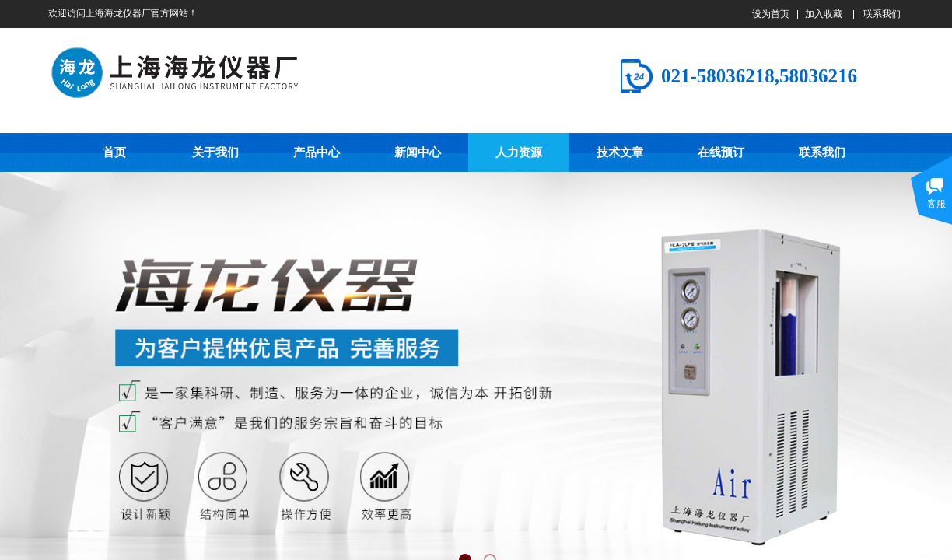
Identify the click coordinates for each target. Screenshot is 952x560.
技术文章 (620, 152)
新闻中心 (418, 152)
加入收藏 (824, 14)
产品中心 (317, 152)
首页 (114, 152)
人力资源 (519, 152)
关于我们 (215, 152)
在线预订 (721, 152)
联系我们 (822, 152)
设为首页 (771, 14)
